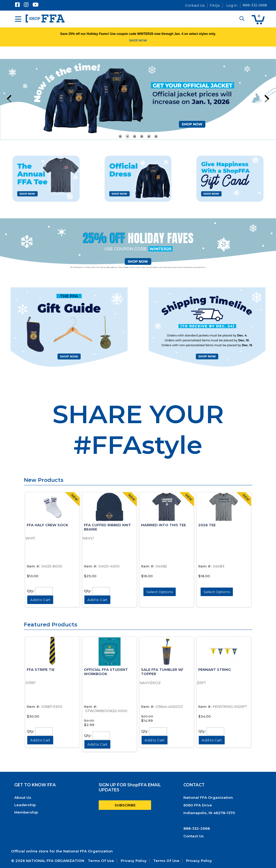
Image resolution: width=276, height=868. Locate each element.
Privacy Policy (134, 861)
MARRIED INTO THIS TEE (164, 525)
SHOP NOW (138, 40)
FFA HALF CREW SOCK (47, 525)
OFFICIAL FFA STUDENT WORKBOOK (106, 672)
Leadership (25, 805)
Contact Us (195, 5)
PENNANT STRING (215, 670)
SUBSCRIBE (125, 805)
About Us (23, 797)
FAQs (215, 5)
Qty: (30, 590)
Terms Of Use (101, 861)
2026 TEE (207, 525)
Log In (232, 5)
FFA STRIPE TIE (41, 670)
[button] (258, 20)
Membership (26, 812)
